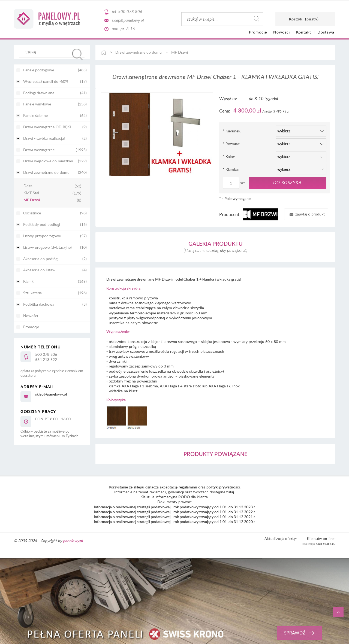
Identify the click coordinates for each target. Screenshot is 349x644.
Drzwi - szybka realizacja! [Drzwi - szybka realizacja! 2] (44, 138)
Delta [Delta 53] (28, 186)
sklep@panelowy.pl (128, 20)
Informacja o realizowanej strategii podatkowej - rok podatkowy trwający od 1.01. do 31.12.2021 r (174, 517)
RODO (184, 497)
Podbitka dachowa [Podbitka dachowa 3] (39, 304)
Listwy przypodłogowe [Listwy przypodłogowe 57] (42, 236)
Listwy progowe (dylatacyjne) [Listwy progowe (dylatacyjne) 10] (47, 247)
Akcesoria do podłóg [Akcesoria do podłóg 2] (40, 259)
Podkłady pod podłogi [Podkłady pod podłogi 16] (42, 224)
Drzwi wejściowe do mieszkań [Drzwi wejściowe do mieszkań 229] (48, 161)
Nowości (31, 316)
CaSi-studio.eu (326, 544)
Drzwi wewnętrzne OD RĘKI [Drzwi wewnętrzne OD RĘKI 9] (47, 127)
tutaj (230, 492)
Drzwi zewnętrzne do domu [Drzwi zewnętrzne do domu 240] (46, 172)
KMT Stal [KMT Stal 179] (31, 193)
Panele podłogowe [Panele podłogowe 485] (39, 70)
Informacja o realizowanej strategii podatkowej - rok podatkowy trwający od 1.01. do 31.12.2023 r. (175, 507)
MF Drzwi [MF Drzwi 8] (32, 200)
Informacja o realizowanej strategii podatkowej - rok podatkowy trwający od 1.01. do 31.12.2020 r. (175, 522)
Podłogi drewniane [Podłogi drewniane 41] (39, 93)
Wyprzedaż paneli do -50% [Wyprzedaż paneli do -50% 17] (46, 81)
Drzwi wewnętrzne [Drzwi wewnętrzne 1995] (39, 150)
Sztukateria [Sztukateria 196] (32, 293)
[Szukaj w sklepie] (53, 52)
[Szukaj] (78, 54)
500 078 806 (130, 11)
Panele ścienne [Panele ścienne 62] (35, 115)
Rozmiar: (231, 144)
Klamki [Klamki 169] (29, 281)
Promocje (31, 327)
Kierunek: (232, 131)
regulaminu (188, 487)
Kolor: (229, 157)
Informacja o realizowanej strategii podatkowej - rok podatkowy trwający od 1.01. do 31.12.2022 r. (175, 512)
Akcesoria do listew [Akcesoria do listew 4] (39, 270)
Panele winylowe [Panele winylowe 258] (37, 104)
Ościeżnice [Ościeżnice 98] (32, 213)
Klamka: (231, 169)
